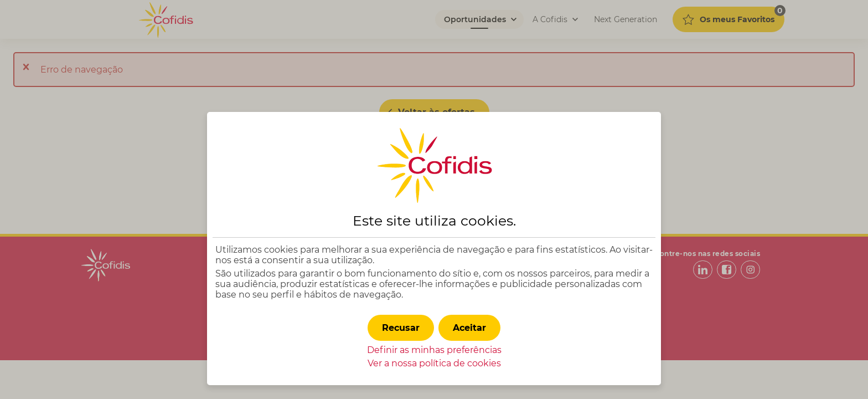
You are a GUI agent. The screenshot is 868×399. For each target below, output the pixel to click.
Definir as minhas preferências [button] (434, 350)
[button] (469, 328)
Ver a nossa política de (434, 363)
